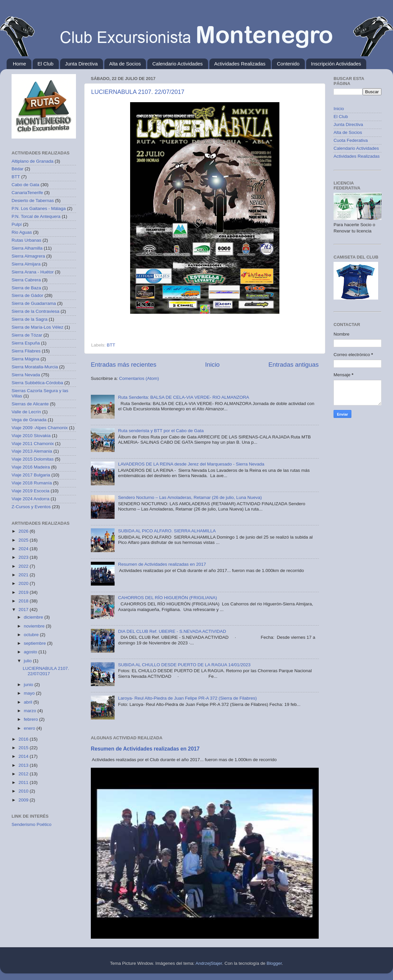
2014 (24, 756)
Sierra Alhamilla (27, 248)
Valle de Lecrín (26, 412)
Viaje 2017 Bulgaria (31, 475)
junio (29, 685)
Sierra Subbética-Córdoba (37, 383)
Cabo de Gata (25, 185)
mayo (30, 693)
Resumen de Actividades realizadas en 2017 (162, 564)
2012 (24, 774)
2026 (24, 531)
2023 (24, 557)
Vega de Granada (29, 420)
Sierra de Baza (26, 288)
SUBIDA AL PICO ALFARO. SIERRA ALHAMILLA (167, 531)
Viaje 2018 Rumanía (32, 483)
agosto (31, 652)
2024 (24, 549)
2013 (24, 765)
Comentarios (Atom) (139, 378)
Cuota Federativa (351, 140)
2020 (24, 583)
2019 (24, 592)
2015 (24, 748)
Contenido (288, 64)
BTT (111, 345)
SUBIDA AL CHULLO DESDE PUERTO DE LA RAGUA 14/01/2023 (184, 665)
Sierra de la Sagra (30, 319)
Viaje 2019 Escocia (31, 491)
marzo (31, 711)
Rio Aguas (22, 232)
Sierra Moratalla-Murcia (35, 367)
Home (19, 64)
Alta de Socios (125, 64)
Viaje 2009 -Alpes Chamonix (40, 428)
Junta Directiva (81, 64)
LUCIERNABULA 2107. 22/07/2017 (138, 92)
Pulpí (17, 224)
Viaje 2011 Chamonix (33, 444)
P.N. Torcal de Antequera (36, 216)
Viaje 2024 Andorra (31, 499)
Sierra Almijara (26, 264)
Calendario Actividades (178, 64)
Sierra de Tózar (27, 335)
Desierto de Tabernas (33, 201)
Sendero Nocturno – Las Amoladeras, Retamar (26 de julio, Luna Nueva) (190, 497)
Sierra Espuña (26, 343)
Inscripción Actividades (336, 64)
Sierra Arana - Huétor (33, 272)
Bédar (18, 169)
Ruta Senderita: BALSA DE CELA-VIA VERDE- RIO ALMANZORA (183, 397)
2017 (24, 610)
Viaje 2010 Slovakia (31, 436)
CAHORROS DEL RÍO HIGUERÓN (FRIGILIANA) (167, 598)
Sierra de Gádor (27, 295)
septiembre (36, 643)
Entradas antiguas (294, 365)
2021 (24, 575)
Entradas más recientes (124, 365)
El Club (46, 64)
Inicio (212, 365)
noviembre (35, 626)
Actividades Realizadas (240, 64)
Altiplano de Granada (33, 161)
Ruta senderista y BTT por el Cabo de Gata (161, 431)
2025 (24, 540)
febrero (32, 719)
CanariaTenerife (27, 193)
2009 (24, 800)
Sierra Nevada (26, 375)
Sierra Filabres (26, 351)
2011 (24, 782)
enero (30, 728)
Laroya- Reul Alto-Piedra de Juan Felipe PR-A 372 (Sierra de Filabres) (187, 698)
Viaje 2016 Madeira (31, 467)
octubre (32, 635)
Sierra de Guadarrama (34, 303)
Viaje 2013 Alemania (32, 451)
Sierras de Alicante (30, 404)
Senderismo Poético (32, 824)
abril (29, 702)
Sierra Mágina (25, 359)
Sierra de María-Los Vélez (37, 327)
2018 (24, 601)
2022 (24, 566)
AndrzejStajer (209, 963)
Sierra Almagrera (28, 256)
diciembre (34, 617)
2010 (24, 791)
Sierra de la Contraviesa (36, 311)
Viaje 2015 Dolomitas (33, 459)
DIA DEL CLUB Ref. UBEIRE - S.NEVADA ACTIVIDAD (172, 631)
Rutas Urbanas (26, 240)
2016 (24, 739)
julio (28, 661)
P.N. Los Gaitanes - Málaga (39, 208)
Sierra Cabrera (26, 280)
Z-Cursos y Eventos (31, 507)
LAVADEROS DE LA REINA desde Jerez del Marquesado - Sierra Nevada (191, 464)
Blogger (274, 963)
